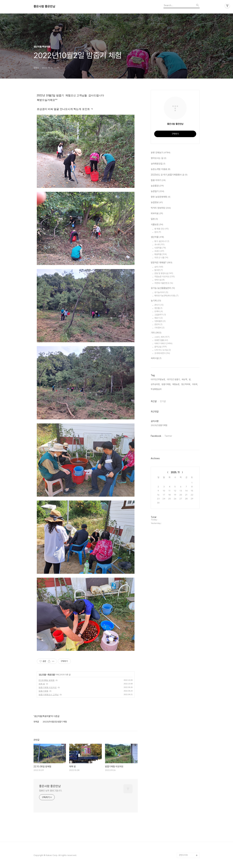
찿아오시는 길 (159, 158)
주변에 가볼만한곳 (164, 283)
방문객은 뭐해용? (162, 263)
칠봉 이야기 (158, 180)
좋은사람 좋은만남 (44, 7)
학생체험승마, (156, 389)
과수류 (159, 245)
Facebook (156, 436)
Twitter (168, 436)
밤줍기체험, (166, 384)
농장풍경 (157, 186)
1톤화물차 (160, 321)
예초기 (159, 318)
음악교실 (161, 347)
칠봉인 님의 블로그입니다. (51, 791)
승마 (159, 267)
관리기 (159, 305)
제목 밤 (42, 684)
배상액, (185, 379)
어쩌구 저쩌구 (163, 343)
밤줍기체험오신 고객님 (49, 695)
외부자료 (157, 214)
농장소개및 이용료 (161, 169)
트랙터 (159, 311)
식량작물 (160, 248)
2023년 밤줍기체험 (159, 425)
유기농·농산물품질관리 (163, 288)
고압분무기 (160, 315)
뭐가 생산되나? (162, 241)
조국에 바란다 (162, 353)
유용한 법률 (161, 340)
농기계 (156, 301)
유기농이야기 (161, 292)
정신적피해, (186, 384)
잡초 (158, 232)
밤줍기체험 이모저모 (48, 687)
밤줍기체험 (43, 691)
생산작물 (42, 675)
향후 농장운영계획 (161, 197)
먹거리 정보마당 (161, 208)
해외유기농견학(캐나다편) (166, 296)
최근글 (154, 401)
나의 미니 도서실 (163, 350)
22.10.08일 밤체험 (47, 680)
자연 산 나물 (161, 258)
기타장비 (159, 328)
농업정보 (157, 203)
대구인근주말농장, (158, 379)
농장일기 (157, 191)
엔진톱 (158, 308)
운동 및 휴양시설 (164, 273)
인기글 (163, 401)
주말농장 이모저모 (165, 277)
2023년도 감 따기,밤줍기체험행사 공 (169, 175)
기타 (156, 333)
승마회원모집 (158, 164)
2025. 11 (175, 472)
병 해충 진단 (162, 229)
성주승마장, (155, 384)
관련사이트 (183, 855)
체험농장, (176, 384)
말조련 (159, 270)
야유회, (195, 384)
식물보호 (157, 225)
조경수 (159, 251)
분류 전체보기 (161, 153)
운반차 (158, 324)
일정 (154, 219)
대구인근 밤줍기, (174, 379)
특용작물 (51, 675)
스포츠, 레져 (162, 337)
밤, (190, 379)
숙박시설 (159, 280)
